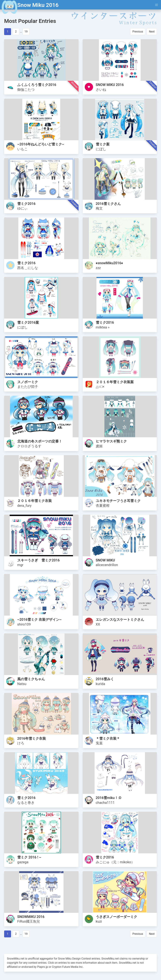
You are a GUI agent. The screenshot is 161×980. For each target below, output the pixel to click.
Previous (138, 32)
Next (152, 32)
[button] (157, 5)
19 (26, 32)
